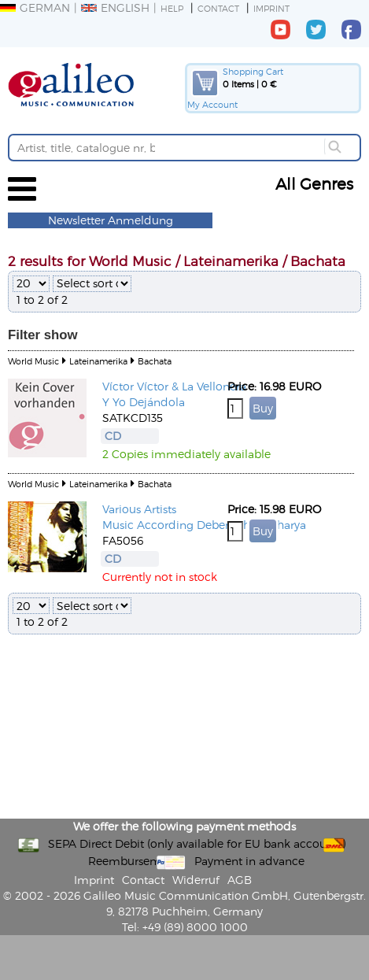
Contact (218, 8)
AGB (240, 880)
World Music (33, 361)
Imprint (271, 8)
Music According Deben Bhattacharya (204, 525)
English (115, 7)
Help (172, 8)
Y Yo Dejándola (144, 402)
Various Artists (139, 509)
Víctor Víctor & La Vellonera (174, 386)
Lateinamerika (98, 361)
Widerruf (196, 880)
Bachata (155, 361)
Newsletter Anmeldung (111, 220)
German (35, 7)
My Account (212, 104)
